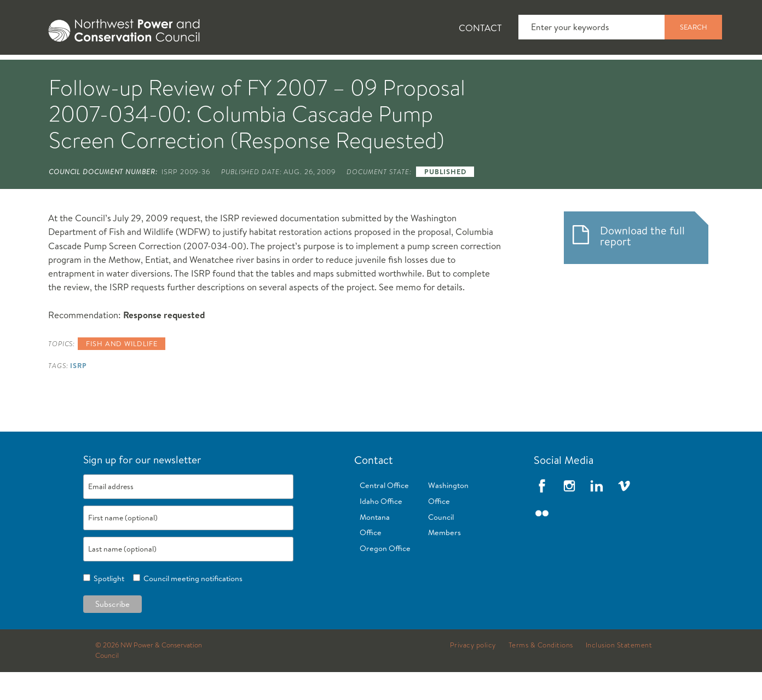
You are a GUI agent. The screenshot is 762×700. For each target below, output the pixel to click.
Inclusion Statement (619, 673)
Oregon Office (385, 576)
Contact (480, 28)
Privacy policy (473, 673)
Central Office (384, 513)
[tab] (53, 71)
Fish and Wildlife (214, 72)
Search (694, 27)
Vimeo (624, 514)
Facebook (542, 514)
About (62, 72)
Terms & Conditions (541, 673)
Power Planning (327, 72)
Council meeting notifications (191, 606)
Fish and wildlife (122, 371)
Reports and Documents (534, 72)
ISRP (79, 393)
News (125, 72)
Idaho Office (381, 529)
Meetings (422, 72)
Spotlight (107, 606)
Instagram (569, 514)
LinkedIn (597, 514)
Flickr (542, 541)
